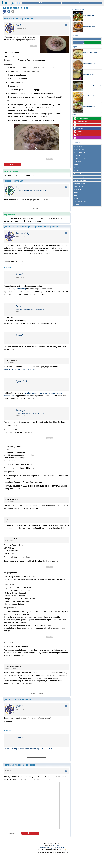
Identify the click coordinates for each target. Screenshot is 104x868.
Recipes (96, 39)
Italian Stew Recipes (89, 106)
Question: (32, 227)
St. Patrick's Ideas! (81, 118)
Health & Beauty (79, 177)
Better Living (78, 146)
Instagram (78, 138)
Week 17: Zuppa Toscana (90, 53)
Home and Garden (80, 183)
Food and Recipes (81, 39)
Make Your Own (79, 186)
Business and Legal (80, 152)
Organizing (77, 189)
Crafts (76, 165)
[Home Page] (11, 1)
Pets (76, 195)
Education (77, 168)
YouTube (78, 135)
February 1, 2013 (93, 42)
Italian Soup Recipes (89, 26)
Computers (77, 155)
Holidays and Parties (80, 180)
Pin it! (12, 165)
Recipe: (18, 18)
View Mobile (57, 846)
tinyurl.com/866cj (19, 289)
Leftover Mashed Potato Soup (92, 96)
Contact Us (61, 848)
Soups (78, 42)
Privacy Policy (52, 848)
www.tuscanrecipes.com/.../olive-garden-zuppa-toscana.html (28, 749)
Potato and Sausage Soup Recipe (92, 85)
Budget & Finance (79, 149)
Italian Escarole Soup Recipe (91, 74)
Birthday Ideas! (80, 125)
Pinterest (78, 131)
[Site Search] (82, 3)
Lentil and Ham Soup (89, 63)
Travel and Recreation (81, 202)
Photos (76, 199)
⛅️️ (66, 850)
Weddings (77, 205)
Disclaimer (43, 848)
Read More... (12, 833)
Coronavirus (78, 162)
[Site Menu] (42, 3)
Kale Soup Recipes (88, 15)
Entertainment (78, 171)
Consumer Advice (79, 159)
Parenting (77, 192)
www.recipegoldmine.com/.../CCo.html (19, 369)
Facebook (78, 128)
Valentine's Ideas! (81, 122)
